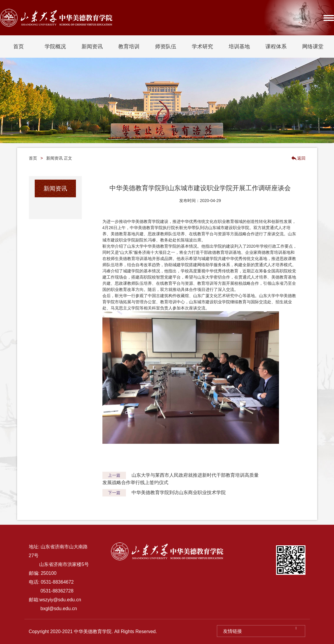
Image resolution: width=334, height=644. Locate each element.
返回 (301, 158)
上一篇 (114, 475)
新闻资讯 (92, 47)
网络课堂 (313, 47)
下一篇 (114, 493)
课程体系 (276, 47)
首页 (19, 47)
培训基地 (239, 47)
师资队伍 (166, 47)
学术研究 (202, 47)
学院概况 (55, 47)
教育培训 (129, 47)
